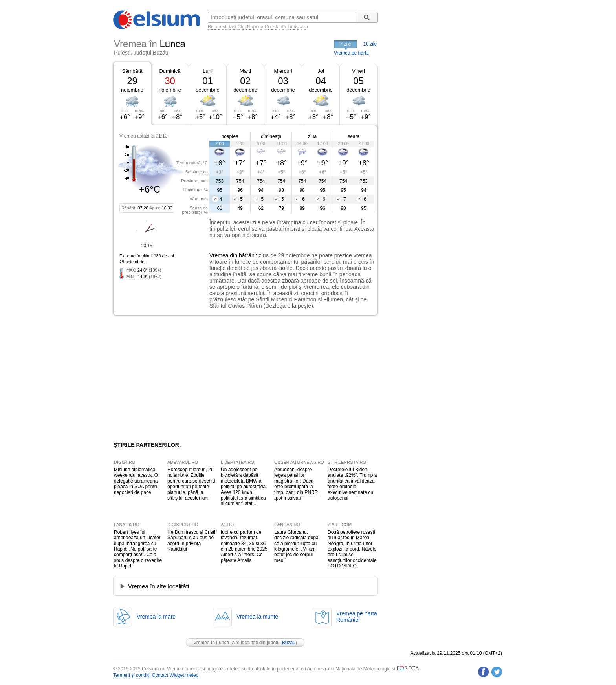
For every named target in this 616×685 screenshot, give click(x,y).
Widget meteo (184, 675)
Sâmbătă (132, 71)
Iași (232, 27)
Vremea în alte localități (159, 586)
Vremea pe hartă (351, 53)
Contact (160, 675)
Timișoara (298, 27)
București (218, 27)
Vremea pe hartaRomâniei (357, 617)
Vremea (219, 255)
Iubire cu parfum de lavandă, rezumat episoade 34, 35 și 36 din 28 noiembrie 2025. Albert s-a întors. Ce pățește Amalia (245, 546)
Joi (321, 71)
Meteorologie (377, 669)
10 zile (370, 44)
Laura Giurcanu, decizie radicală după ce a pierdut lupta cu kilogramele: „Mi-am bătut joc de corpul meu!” (296, 546)
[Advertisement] (178, 378)
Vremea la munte (257, 617)
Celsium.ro (153, 669)
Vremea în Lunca (211, 643)
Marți (245, 71)
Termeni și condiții (132, 675)
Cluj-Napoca (250, 27)
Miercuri (283, 71)
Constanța (276, 27)
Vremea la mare (156, 617)
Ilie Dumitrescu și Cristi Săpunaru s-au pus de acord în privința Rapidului (191, 541)
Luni (208, 71)
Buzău (289, 643)
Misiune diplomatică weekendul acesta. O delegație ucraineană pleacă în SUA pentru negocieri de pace (136, 481)
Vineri (358, 71)
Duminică (170, 71)
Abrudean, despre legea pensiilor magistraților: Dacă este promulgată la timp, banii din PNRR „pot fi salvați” (296, 484)
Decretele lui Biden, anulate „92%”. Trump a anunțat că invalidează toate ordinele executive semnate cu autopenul (352, 484)
